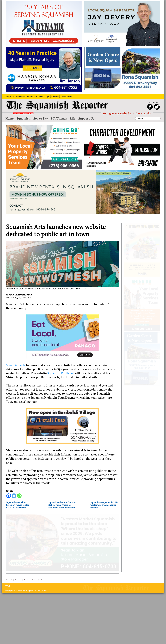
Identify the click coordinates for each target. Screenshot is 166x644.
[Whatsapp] (19, 498)
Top (8, 585)
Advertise (18, 578)
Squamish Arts (16, 367)
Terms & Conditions (39, 578)
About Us (9, 578)
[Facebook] (9, 498)
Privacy (27, 578)
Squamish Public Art (61, 376)
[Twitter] (14, 498)
